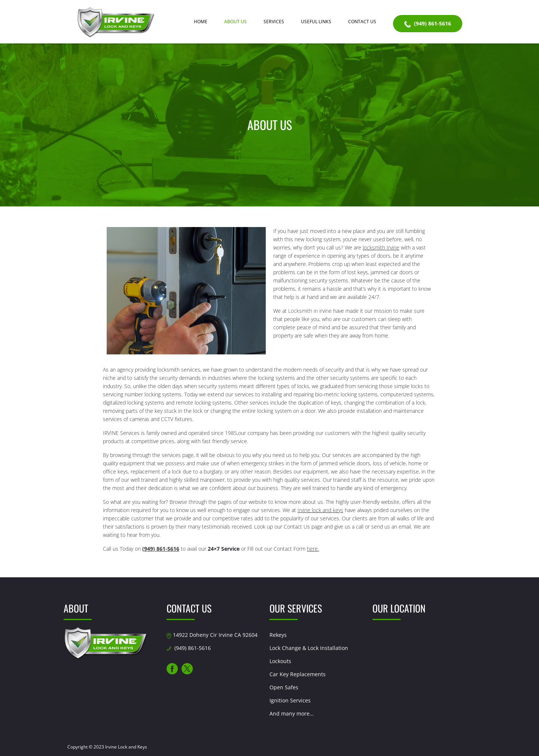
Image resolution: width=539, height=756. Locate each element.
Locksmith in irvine (310, 311)
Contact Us (362, 22)
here (312, 549)
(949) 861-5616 (428, 24)
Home (201, 22)
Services (274, 22)
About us (235, 22)
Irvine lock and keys (320, 510)
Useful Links (316, 22)
